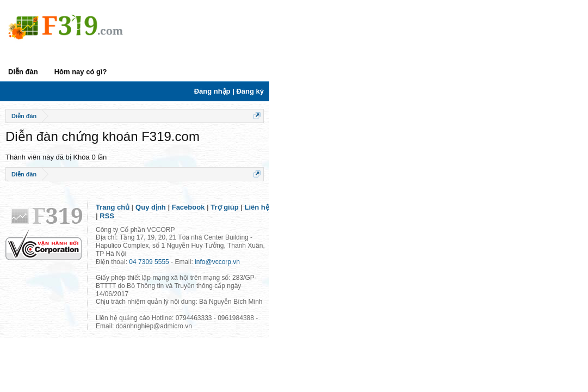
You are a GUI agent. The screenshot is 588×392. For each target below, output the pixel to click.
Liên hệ (257, 229)
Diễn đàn (23, 72)
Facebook (188, 229)
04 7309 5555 (149, 259)
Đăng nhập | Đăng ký (548, 91)
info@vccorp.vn (217, 259)
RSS (283, 229)
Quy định (151, 229)
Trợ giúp (224, 229)
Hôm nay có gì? (81, 72)
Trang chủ (113, 229)
